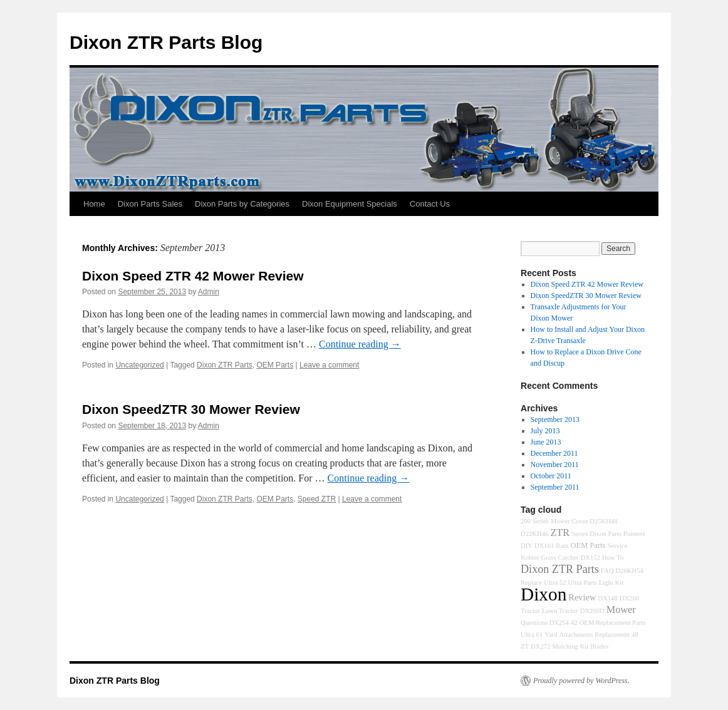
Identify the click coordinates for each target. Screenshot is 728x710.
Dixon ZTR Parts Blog (166, 42)
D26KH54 (629, 571)
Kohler (530, 558)
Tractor (530, 611)
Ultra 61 (532, 635)
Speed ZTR (317, 499)
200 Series (535, 521)
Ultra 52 (555, 583)
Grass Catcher (560, 558)
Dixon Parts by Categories (242, 204)
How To (613, 558)
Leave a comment (329, 365)
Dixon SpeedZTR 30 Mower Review (191, 409)
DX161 (544, 546)
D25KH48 (603, 521)
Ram (562, 546)
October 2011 (551, 476)
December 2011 (554, 453)
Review (582, 597)
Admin (209, 292)
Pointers (634, 534)
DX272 (540, 646)
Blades (599, 646)
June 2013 (546, 442)
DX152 (590, 558)
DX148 (607, 598)
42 (574, 623)
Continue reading (360, 344)
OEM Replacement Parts (613, 623)
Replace (531, 583)
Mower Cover (569, 521)
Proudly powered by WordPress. (581, 681)
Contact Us (430, 204)
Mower (621, 610)
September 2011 (555, 487)
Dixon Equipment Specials (350, 204)
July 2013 (545, 431)
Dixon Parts (606, 534)
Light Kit (611, 583)
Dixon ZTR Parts (225, 365)
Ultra (575, 583)
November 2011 (555, 465)
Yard (551, 635)
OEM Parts (275, 365)
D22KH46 (534, 534)
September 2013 (555, 419)
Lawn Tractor (560, 611)
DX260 (629, 598)
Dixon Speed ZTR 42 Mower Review (193, 276)
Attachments (576, 635)
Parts (590, 583)
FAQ (607, 571)
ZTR (560, 533)
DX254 (559, 623)
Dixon (543, 594)
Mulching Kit (570, 646)
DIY (527, 546)
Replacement (612, 635)
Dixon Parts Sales (150, 204)
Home (94, 204)
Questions (534, 623)
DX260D (592, 611)
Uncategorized (139, 365)
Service (617, 546)
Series (580, 534)
